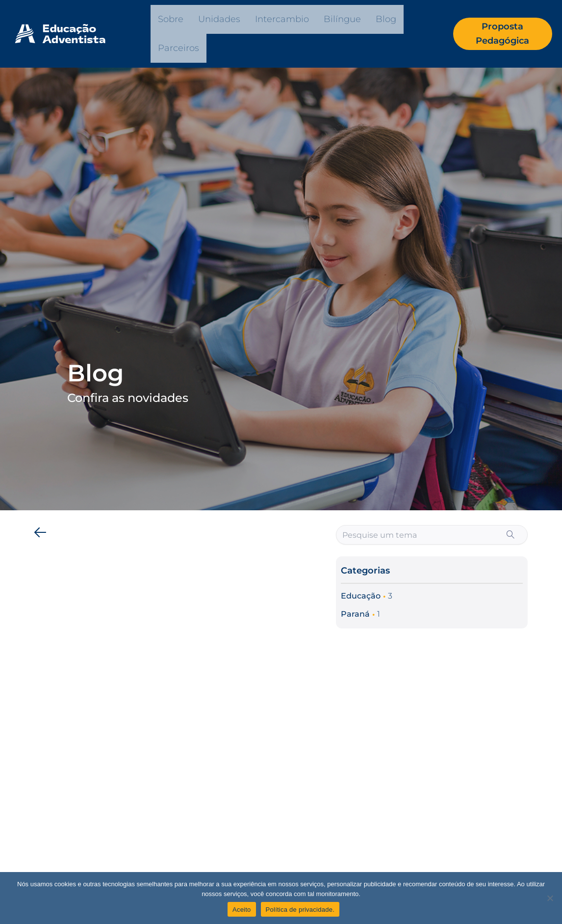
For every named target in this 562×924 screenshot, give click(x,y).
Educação (361, 596)
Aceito (242, 910)
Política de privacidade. (300, 910)
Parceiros (179, 48)
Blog (386, 19)
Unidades (219, 19)
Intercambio (282, 19)
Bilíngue (342, 19)
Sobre (171, 19)
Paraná (355, 614)
